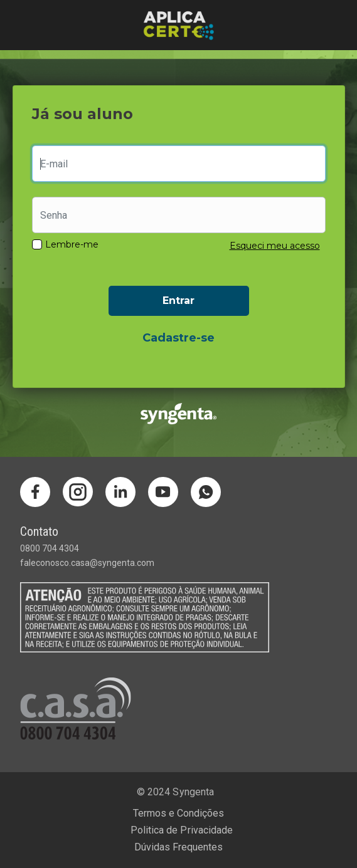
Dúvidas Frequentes (178, 847)
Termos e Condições (178, 813)
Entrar (178, 301)
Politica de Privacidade (181, 830)
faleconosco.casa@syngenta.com (87, 563)
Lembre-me (72, 244)
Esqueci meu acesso (275, 246)
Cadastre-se (178, 338)
